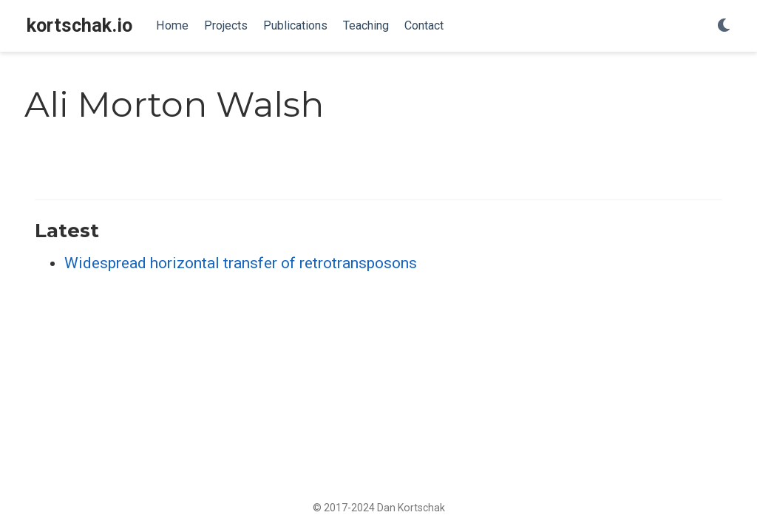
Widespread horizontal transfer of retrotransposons (241, 263)
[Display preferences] (724, 26)
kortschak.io (79, 25)
